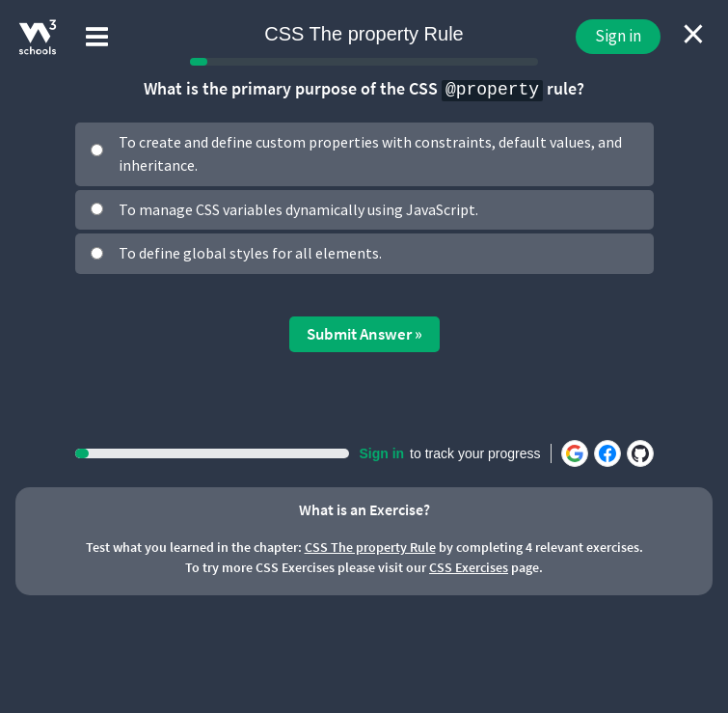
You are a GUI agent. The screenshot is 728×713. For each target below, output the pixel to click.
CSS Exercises (469, 567)
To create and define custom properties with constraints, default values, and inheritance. (370, 153)
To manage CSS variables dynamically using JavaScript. (298, 209)
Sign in (618, 36)
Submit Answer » (364, 334)
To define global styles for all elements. (250, 253)
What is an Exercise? (364, 509)
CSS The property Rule (370, 547)
